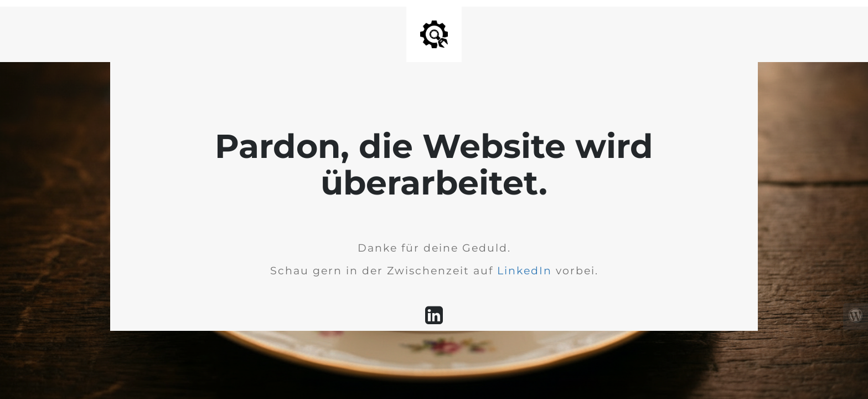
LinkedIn (525, 271)
